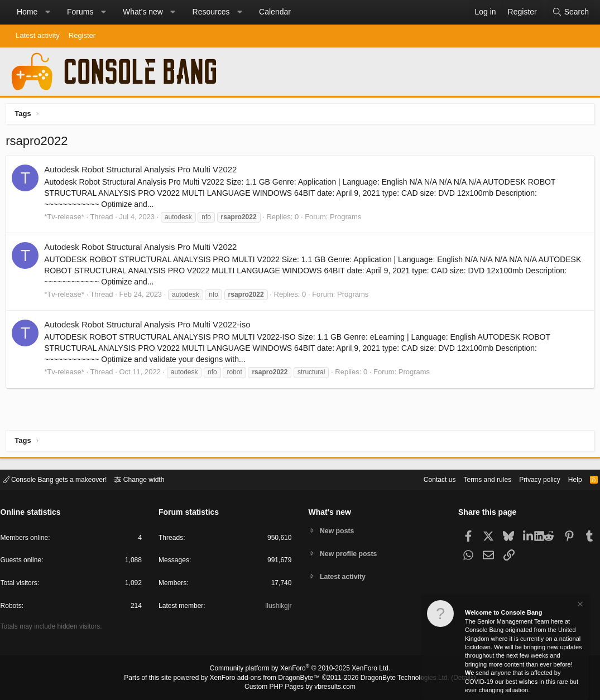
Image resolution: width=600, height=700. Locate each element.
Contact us (423, 479)
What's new (143, 12)
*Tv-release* (67, 219)
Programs (348, 219)
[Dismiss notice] (579, 605)
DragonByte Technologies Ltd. (397, 678)
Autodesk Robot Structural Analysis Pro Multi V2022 (143, 172)
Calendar (275, 12)
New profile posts (351, 554)
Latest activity (38, 35)
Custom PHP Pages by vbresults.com (300, 687)
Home (27, 12)
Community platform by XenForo (300, 670)
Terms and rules (474, 479)
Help (568, 479)
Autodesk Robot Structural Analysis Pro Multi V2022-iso (150, 327)
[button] (47, 12)
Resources (211, 12)
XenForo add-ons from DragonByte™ (267, 678)
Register (82, 35)
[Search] (570, 12)
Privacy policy (531, 479)
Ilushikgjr (277, 608)
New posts (339, 530)
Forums (80, 12)
